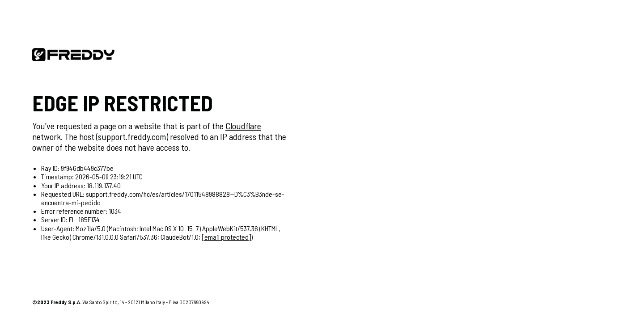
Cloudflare (243, 126)
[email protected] (226, 237)
